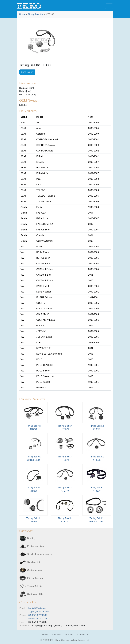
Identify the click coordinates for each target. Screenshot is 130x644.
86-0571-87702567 (38, 615)
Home (22, 14)
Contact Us (83, 635)
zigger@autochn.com (39, 612)
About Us (56, 635)
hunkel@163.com (37, 608)
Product (69, 635)
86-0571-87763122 (38, 618)
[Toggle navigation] (109, 6)
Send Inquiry (27, 72)
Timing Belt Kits (36, 14)
